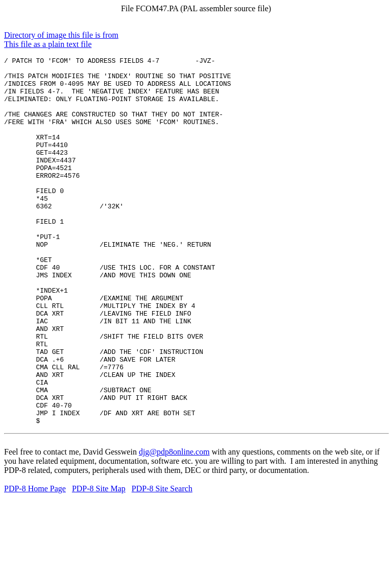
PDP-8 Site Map (99, 562)
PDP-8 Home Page (35, 562)
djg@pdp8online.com (174, 525)
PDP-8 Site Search (162, 562)
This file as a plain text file (48, 44)
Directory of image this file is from (61, 35)
